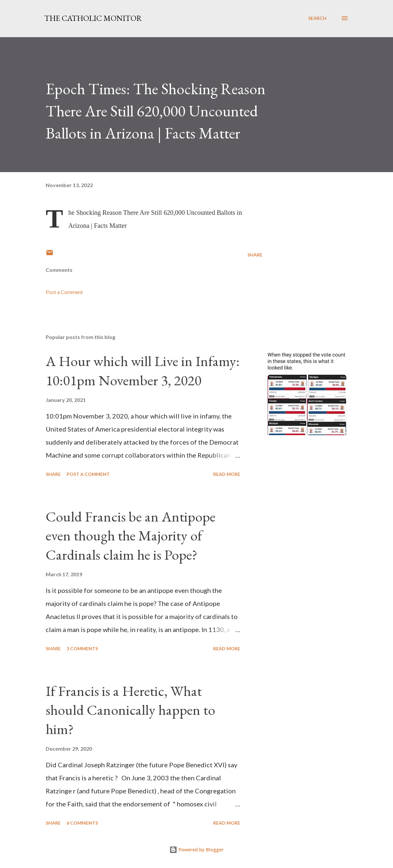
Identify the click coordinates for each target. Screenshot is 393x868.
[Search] (317, 18)
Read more (227, 474)
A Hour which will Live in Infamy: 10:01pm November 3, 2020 (143, 371)
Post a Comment (64, 292)
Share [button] (255, 255)
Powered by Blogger (196, 850)
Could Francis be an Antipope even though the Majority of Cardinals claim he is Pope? (131, 536)
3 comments (82, 648)
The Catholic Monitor (93, 18)
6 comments (82, 823)
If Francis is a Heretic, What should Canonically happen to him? (130, 710)
